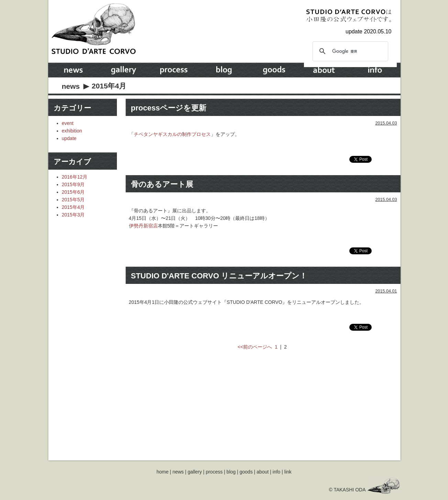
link (288, 472)
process (214, 472)
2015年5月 (73, 200)
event (68, 123)
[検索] (349, 51)
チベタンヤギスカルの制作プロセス (172, 134)
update (69, 138)
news (71, 86)
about (263, 472)
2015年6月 (73, 192)
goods (246, 472)
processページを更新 (169, 108)
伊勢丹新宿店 (143, 226)
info (277, 472)
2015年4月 (73, 207)
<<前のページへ (255, 347)
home (162, 472)
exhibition (72, 131)
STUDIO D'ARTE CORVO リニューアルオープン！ (219, 276)
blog (231, 472)
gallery (195, 472)
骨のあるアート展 (162, 184)
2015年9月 (73, 184)
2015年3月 (73, 215)
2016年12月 (75, 177)
